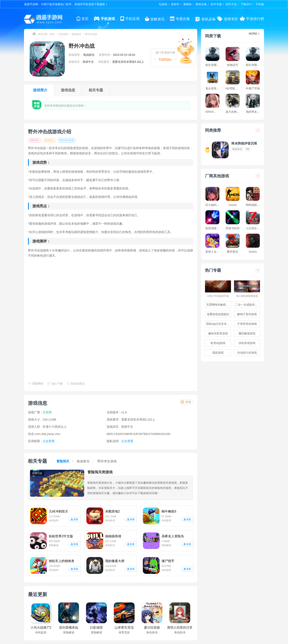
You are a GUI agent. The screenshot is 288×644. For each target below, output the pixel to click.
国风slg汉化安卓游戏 (219, 324)
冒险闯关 (35, 140)
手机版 (260, 4)
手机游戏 (63, 34)
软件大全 (231, 4)
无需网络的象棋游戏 (219, 305)
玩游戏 (163, 4)
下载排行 (246, 4)
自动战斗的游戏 (247, 353)
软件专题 (216, 4)
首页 (52, 34)
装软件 (175, 4)
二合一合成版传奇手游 (248, 305)
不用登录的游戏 (247, 324)
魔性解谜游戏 (247, 333)
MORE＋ (254, 34)
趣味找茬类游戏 (218, 333)
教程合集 (201, 4)
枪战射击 (76, 34)
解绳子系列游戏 (247, 314)
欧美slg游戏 (218, 343)
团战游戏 (218, 353)
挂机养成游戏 (247, 343)
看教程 (187, 4)
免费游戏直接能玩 (218, 314)
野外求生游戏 (67, 140)
